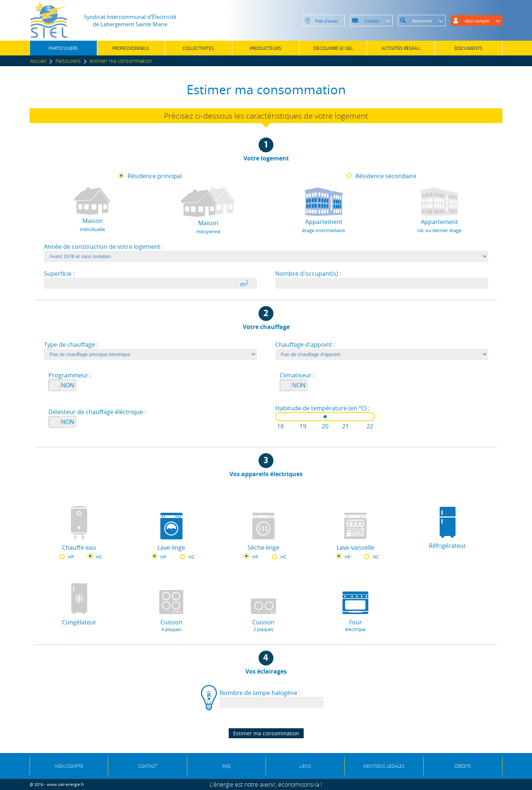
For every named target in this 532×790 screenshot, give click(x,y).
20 (325, 426)
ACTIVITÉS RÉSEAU (401, 48)
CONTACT (148, 766)
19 (303, 426)
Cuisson (171, 625)
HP (71, 557)
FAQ (226, 766)
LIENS (305, 766)
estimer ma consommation (121, 61)
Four (355, 625)
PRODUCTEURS (266, 48)
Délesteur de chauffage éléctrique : (97, 412)
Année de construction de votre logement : (104, 247)
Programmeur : (70, 375)
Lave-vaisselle (355, 547)
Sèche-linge (263, 547)
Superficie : (59, 274)
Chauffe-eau (79, 547)
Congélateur (79, 622)
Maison (92, 225)
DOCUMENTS (468, 48)
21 (345, 426)
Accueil (38, 61)
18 (280, 426)
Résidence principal (155, 176)
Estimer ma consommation (266, 733)
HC (99, 557)
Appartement (324, 226)
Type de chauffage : (71, 345)
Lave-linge (171, 547)
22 (370, 426)
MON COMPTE (69, 766)
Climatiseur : (297, 375)
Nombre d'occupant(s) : (308, 274)
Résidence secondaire (386, 176)
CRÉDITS (463, 766)
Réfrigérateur (448, 546)
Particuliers (68, 61)
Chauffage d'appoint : (305, 345)
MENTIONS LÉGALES (384, 766)
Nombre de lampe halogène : (260, 693)
